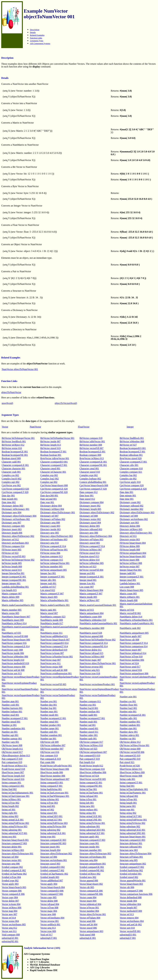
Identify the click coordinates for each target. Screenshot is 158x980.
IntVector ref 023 (88, 567)
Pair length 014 (87, 762)
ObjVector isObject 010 (91, 745)
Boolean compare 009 (90, 455)
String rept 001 (127, 810)
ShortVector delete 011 (131, 769)
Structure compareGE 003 (53, 840)
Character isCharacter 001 (53, 472)
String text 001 (9, 837)
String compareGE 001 (91, 783)
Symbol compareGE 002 (92, 867)
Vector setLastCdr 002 (131, 924)
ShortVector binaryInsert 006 (55, 769)
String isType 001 (128, 799)
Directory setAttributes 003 (15, 543)
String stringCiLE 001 (13, 820)
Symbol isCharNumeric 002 (54, 874)
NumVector (35, 427)
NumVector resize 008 (51, 667)
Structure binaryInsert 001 (133, 837)
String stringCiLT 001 (51, 820)
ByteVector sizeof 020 (131, 458)
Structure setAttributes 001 (54, 860)
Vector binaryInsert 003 (131, 884)
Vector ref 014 (9, 918)
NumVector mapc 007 (90, 660)
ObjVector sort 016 (50, 752)
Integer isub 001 (48, 583)
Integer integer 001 (11, 583)
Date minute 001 (128, 496)
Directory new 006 (89, 533)
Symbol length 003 (50, 877)
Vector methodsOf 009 (131, 911)
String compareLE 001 (13, 786)
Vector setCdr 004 (88, 924)
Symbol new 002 (88, 877)
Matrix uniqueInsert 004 (91, 613)
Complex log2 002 (49, 479)
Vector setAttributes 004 (132, 921)
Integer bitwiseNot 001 (13, 573)
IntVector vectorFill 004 (91, 570)
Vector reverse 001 (50, 921)
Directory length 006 (12, 533)
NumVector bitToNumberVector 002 (98, 640)
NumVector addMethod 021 (54, 636)
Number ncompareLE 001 (53, 718)
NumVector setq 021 (90, 670)
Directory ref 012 (10, 539)
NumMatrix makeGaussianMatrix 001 (98, 623)
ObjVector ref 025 (88, 749)
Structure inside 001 (89, 847)
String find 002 (9, 789)
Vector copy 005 (48, 897)
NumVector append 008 (91, 636)
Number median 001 (90, 712)
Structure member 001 (90, 850)
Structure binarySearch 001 (15, 840)
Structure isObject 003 (13, 850)
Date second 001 (49, 499)
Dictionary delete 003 (12, 506)
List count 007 (87, 587)
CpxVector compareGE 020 (54, 489)
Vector (5, 427)
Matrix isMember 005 (12, 600)
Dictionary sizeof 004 (90, 523)
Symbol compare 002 (12, 867)
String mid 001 (48, 806)
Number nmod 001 (11, 722)
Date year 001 (47, 502)
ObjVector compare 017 (91, 742)
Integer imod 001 (88, 580)
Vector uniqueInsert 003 (91, 931)
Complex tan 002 (49, 482)
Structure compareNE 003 (53, 843)
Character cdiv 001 (129, 465)
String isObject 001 (11, 799)
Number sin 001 (10, 732)
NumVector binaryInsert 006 (16, 640)
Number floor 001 (129, 705)
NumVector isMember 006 (15, 657)
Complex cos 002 (10, 475)
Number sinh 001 (49, 732)
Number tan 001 (48, 739)
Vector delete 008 (49, 901)
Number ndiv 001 (128, 718)
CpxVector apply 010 (130, 482)
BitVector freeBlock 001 (14, 441)
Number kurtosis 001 (12, 708)
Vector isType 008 (49, 908)
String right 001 (9, 813)
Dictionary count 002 (130, 502)
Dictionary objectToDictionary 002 (97, 512)
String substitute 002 (130, 826)
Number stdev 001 (89, 735)
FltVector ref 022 (10, 553)
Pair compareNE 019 (130, 759)
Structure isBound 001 (131, 847)
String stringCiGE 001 (91, 816)
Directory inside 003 (50, 529)
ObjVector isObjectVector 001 (134, 745)
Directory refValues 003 (91, 539)
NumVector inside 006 (13, 653)
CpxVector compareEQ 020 (15, 489)
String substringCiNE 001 (132, 833)
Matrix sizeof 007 (49, 613)
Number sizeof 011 (89, 732)
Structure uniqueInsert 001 (93, 864)
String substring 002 (50, 830)
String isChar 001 (88, 789)
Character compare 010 (131, 468)
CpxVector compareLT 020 (15, 492)
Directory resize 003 (130, 539)
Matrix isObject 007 (89, 600)
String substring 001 (12, 830)
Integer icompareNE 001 (14, 580)
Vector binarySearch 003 (14, 887)
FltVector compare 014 (13, 546)
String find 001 (127, 786)
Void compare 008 (11, 935)
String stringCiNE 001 (91, 820)
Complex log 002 (128, 475)
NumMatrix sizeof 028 (91, 633)
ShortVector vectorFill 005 (93, 779)
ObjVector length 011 (12, 749)
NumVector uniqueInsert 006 (134, 673)
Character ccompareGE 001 (93, 462)
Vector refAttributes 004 (52, 918)
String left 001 (87, 803)
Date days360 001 (49, 496)
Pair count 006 (47, 762)
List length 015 (9, 590)
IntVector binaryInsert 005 (133, 556)
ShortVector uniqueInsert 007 (55, 779)
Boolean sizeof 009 (11, 458)
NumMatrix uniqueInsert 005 (134, 633)
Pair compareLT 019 (90, 759)
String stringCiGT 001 (131, 816)
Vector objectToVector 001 (93, 914)
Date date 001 (126, 492)
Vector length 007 (128, 908)
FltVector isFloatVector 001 (54, 550)
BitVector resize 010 (12, 448)
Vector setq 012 (9, 928)
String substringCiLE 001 (53, 833)
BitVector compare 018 (91, 438)
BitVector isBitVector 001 (92, 441)
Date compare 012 (88, 492)
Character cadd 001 (11, 462)
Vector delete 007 (10, 901)
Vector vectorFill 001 (130, 931)
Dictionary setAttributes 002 (134, 519)
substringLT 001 (128, 938)
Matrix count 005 (128, 594)
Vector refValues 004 (90, 918)
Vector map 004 (9, 911)
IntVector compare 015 (52, 560)
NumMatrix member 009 (92, 628)
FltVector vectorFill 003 (14, 556)
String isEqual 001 (89, 796)
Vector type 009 (48, 931)
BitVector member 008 (91, 445)
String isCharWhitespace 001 (55, 796)
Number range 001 (50, 728)
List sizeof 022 (48, 590)
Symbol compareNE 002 (92, 870)
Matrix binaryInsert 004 (91, 590)
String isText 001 (88, 799)
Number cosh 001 (10, 705)
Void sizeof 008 (87, 935)
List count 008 (127, 587)
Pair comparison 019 (12, 762)
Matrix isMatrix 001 (130, 597)
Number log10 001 (89, 708)
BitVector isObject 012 (13, 445)
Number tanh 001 (88, 739)
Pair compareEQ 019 (90, 755)
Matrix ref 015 (87, 610)
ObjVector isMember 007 (53, 745)
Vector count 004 (88, 897)
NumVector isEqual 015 (91, 653)
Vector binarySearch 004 (52, 887)
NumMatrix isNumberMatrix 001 (136, 620)
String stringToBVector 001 (133, 820)
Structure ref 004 (10, 857)
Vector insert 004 (88, 901)
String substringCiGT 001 (15, 833)
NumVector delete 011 (90, 650)
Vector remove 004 (129, 918)
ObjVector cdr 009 (49, 742)
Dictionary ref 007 (49, 516)
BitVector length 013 (51, 445)
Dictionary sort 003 (129, 523)
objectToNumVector (11, 392)
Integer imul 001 (128, 580)
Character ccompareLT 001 (54, 465)
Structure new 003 (129, 850)
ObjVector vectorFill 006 (132, 752)
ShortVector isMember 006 (93, 772)
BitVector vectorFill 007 (91, 448)
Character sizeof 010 (90, 472)
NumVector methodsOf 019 (15, 663)
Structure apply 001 (89, 837)
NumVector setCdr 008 (13, 670)
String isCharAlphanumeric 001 (17, 793)
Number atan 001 (10, 701)
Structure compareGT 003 (92, 840)
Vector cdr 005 (87, 887)
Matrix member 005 (12, 610)
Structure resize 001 (12, 860)
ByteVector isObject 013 (92, 458)
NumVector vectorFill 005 (53, 684)
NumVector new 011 (50, 663)
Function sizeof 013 (89, 556)
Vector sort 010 (127, 928)
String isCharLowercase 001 (54, 793)
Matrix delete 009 (10, 597)
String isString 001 (50, 799)
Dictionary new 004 (11, 512)
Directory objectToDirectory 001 (136, 533)
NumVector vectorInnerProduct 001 (97, 684)
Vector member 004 (89, 911)
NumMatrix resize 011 (51, 633)
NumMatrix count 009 (90, 617)
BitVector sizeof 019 (50, 448)
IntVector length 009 (12, 567)
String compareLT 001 (51, 786)
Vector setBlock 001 (50, 924)
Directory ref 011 (128, 536)
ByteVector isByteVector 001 (55, 458)
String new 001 (87, 806)
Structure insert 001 (50, 847)
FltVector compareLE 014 (53, 546)
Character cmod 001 (50, 468)
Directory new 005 (50, 533)
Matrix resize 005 (10, 613)
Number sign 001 (128, 728)
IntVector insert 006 (129, 560)
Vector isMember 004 (130, 904)
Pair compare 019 (49, 755)
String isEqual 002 (129, 796)
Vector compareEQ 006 (52, 891)
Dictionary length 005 (90, 509)
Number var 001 (128, 739)
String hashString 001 (51, 789)
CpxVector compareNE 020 (54, 492)
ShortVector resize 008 (131, 776)
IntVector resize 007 (130, 567)
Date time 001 (127, 499)
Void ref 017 (46, 935)
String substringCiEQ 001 (92, 830)
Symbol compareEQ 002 (52, 867)
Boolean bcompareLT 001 (132, 452)
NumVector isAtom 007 (52, 653)
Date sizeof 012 (87, 499)
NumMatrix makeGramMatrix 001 (137, 623)
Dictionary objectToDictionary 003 (137, 512)
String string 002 (128, 813)
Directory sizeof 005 (90, 543)
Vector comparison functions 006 (136, 894)
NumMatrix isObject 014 (14, 623)
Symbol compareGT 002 (132, 867)
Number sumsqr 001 (12, 739)
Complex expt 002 (89, 475)
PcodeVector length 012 (91, 766)
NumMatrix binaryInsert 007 (16, 617)
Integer (130, 427)
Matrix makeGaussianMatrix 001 (18, 605)
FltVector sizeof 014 (89, 553)
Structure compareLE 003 (132, 840)
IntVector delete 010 (89, 560)
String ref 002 (47, 810)
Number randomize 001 (13, 728)
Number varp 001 (10, 742)
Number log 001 (48, 708)
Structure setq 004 (88, 860)
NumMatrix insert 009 (13, 620)
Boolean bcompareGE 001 (15, 452)
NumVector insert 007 (130, 650)
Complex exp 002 (49, 475)
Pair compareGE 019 (130, 755)
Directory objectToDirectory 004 (96, 536)
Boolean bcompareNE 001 (15, 455)
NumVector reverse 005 (91, 667)
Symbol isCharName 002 (14, 874)
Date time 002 (9, 502)
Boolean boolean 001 (51, 455)
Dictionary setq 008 (50, 523)
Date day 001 (8, 496)
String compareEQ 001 (52, 783)
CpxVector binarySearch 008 (94, 485)
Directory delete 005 (90, 526)
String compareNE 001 (91, 786)
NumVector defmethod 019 (54, 650)
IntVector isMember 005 (91, 563)
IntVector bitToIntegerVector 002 (18, 560)
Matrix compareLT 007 (91, 594)
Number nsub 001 (88, 722)
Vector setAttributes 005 (14, 924)
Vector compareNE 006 (91, 894)
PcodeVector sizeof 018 (13, 769)
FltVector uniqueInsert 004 (133, 553)
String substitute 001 (90, 826)
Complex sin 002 (128, 479)
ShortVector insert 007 (13, 772)
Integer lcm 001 (87, 583)
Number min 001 (128, 712)
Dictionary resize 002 (90, 519)
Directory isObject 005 (131, 529)
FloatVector (84, 427)
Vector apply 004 (49, 884)
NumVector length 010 (13, 660)
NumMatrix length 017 (52, 623)
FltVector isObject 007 (91, 550)
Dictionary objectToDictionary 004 (19, 516)
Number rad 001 (88, 725)
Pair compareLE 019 (50, 759)
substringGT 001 (49, 938)
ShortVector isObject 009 (132, 772)
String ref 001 (9, 810)
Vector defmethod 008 (131, 897)
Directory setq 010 (49, 543)
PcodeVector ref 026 (130, 766)
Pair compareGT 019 (12, 759)
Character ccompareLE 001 (15, 465)
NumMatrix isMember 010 (93, 620)
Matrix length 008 (129, 600)
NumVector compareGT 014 (134, 643)
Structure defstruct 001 (131, 843)
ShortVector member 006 (53, 776)
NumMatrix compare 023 (53, 617)
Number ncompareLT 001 (92, 718)
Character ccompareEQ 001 (54, 462)
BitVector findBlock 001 (132, 438)
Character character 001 (14, 468)
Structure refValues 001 (131, 857)
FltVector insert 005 (11, 550)
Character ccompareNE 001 (93, 465)
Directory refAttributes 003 (54, 539)
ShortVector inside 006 (52, 772)
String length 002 (10, 806)
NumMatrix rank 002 (130, 628)
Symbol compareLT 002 (52, 870)
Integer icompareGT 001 (52, 577)
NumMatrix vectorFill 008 (15, 636)
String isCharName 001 (91, 793)
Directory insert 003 (12, 529)
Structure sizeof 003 (50, 864)
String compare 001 (11, 783)
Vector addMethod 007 (52, 881)
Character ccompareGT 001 (133, 462)
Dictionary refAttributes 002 (16, 519)
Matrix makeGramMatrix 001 (55, 605)
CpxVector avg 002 (11, 485)
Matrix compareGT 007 (52, 594)
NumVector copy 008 (12, 650)
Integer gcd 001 (87, 573)
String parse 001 (128, 806)
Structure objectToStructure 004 (135, 853)
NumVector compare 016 (14, 643)
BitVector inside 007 (50, 441)
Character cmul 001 (89, 468)
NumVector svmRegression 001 (56, 673)
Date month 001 (10, 499)
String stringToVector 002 (132, 823)
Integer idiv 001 (48, 580)
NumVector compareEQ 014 (54, 643)
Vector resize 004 (10, 921)
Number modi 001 (49, 715)
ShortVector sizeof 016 (13, 779)
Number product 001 (51, 725)
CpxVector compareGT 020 (93, 489)
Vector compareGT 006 (131, 891)
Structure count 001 (89, 843)
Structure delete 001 (12, 847)
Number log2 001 (128, 708)
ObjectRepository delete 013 (16, 755)
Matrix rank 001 (48, 610)
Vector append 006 (89, 881)
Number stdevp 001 (129, 735)
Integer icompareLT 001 (132, 577)
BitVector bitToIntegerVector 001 (18, 438)
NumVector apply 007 (130, 636)
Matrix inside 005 (88, 597)
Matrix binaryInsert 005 (131, 590)
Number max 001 (49, 712)
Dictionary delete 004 (51, 506)
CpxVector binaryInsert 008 (54, 485)
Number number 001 (130, 722)
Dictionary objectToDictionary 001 (58, 512)
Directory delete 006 (130, 526)
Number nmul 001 (49, 722)
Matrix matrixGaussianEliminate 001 (98, 605)
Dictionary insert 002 (90, 506)
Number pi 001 (9, 725)
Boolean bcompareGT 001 (53, 452)
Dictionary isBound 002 (131, 506)
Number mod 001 (10, 715)
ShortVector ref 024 (89, 776)
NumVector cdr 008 (129, 640)
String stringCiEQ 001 (51, 816)
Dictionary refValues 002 (53, 519)
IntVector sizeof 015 (12, 570)
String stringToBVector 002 (15, 823)
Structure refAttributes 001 (93, 857)
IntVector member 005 (51, 567)
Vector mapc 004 (49, 911)
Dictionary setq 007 (11, 523)
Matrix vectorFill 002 (130, 613)
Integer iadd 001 (128, 573)
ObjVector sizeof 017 (12, 752)
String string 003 (10, 816)
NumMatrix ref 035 (11, 633)
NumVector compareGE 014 (94, 643)
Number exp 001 (88, 705)
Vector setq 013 (48, 928)
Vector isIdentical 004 (90, 904)
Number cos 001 (128, 701)
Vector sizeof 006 (88, 928)
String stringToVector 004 (53, 826)
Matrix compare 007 (12, 594)
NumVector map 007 (51, 660)
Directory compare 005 (13, 526)
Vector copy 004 (10, 897)
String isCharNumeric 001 (133, 793)
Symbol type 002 (10, 881)
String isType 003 (49, 803)
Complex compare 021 (131, 472)
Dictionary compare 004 (91, 502)
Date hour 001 (87, 496)
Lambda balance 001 (130, 583)
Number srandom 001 (51, 735)
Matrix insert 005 (49, 597)
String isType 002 (10, 803)
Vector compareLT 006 (52, 894)
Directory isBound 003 (91, 529)
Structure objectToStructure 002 (56, 853)
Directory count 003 (50, 526)
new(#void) (7, 403)
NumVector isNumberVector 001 (57, 657)
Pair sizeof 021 (127, 762)
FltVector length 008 (130, 550)
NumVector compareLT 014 (54, 646)
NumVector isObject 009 (92, 657)
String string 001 (88, 813)
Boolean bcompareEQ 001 (133, 448)
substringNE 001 (10, 941)
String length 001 (128, 803)
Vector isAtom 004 (11, 904)
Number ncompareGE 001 (133, 715)
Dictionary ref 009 (129, 516)
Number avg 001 (49, 701)
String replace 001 (88, 810)
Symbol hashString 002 (131, 870)
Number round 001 (89, 728)
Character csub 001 (11, 472)
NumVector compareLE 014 (16, 646)
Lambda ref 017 (48, 587)
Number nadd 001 (88, 715)
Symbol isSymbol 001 (131, 874)
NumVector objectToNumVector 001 (20, 369)
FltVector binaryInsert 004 (133, 543)
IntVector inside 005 (12, 563)
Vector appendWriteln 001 (133, 881)
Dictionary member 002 (131, 509)
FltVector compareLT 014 (92, 546)
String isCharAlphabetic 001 (134, 789)
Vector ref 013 (127, 914)
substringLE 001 (88, 938)
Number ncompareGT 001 (15, 718)
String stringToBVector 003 (54, 823)
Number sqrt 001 (10, 735)
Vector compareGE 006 (91, 891)
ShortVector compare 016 (92, 769)
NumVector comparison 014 (133, 646)
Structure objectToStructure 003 (95, 853)
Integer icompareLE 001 (91, 577)
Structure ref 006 (49, 857)
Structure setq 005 (129, 860)
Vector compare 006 (12, 891)
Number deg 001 (49, 705)
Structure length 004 (50, 850)
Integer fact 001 (48, 573)
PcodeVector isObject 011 (15, 766)
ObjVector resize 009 (130, 749)
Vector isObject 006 (11, 908)
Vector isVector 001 (89, 908)
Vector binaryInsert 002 (91, 884)
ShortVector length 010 (13, 776)
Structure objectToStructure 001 (18, 853)
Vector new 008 (48, 914)
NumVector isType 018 (131, 657)
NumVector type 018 (90, 673)
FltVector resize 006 (50, 553)
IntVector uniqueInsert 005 (54, 570)
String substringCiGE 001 (132, 830)
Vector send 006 (87, 921)
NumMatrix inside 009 (52, 620)
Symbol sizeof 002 (129, 877)
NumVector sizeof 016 (131, 670)
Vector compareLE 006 (13, 894)
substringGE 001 (10, 938)
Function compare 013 (51, 556)
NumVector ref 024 (129, 663)
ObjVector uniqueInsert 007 (93, 752)
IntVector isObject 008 (131, 563)
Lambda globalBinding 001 (15, 587)
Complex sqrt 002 (11, 482)
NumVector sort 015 (12, 673)
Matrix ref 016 (127, 610)
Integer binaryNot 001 (131, 570)
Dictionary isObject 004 (52, 509)
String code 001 (127, 779)
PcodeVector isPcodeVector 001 (56, 766)
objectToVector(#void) (66, 403)
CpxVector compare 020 (132, 485)
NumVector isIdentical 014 (133, 653)
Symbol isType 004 (11, 877)
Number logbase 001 (12, 712)
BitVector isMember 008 (132, 441)
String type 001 (48, 837)
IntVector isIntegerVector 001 (55, 563)
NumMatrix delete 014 (131, 617)
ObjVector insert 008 (12, 745)
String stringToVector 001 (92, 823)
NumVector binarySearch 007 (55, 640)
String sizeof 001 (49, 813)
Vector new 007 (9, 914)
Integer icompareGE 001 (14, 577)
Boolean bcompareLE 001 (92, 452)
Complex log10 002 (11, 479)
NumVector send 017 (130, 667)
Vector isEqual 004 (50, 904)
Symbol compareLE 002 (14, 870)
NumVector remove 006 (14, 667)
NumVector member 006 (132, 660)
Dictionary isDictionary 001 (16, 509)
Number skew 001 (129, 732)
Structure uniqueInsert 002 (133, 864)
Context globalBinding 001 (93, 482)
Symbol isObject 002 (90, 874)
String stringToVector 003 (15, 826)
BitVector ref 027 (128, 445)
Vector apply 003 (10, 884)
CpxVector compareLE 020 (133, 489)
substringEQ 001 (128, 935)
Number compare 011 (90, 701)
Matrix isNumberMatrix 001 (54, 600)
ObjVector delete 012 (130, 742)
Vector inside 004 (128, 901)
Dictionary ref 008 (89, 516)
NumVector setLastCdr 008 (54, 670)
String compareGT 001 (131, 783)
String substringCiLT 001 (92, 833)
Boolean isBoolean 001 (131, 455)
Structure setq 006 (11, 864)
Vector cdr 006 (127, 887)
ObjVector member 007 (52, 749)
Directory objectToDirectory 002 (18, 536)
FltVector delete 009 (130, 546)
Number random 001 (130, 725)
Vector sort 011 (9, 931)
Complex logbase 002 (90, 479)
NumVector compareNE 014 (94, 646)
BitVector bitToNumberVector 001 (57, 438)
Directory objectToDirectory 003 (56, 536)
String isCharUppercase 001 (16, 796)
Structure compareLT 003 (14, 843)
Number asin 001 (128, 697)
